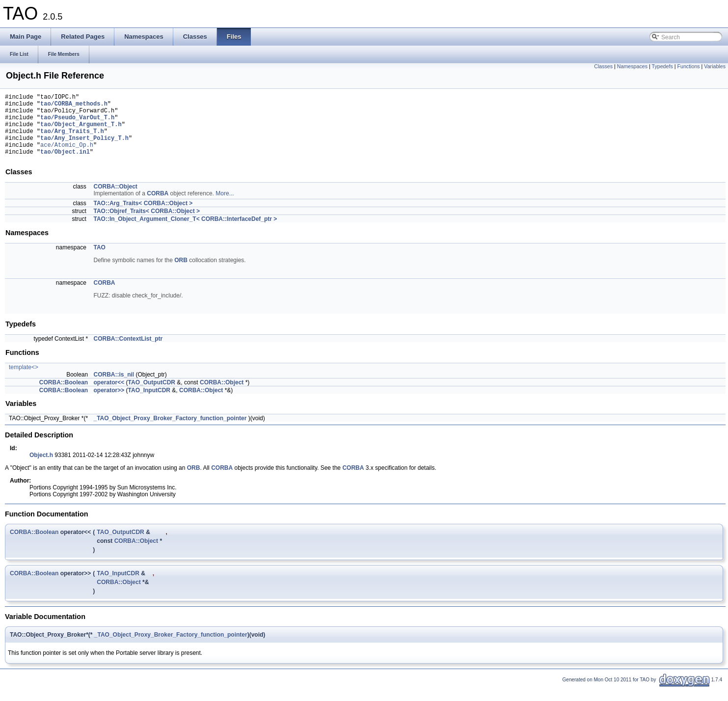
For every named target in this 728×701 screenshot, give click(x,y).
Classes (603, 66)
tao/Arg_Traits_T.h (72, 140)
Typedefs (662, 66)
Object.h (41, 468)
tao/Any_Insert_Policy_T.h (84, 148)
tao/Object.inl (65, 165)
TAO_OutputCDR (152, 396)
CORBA (158, 207)
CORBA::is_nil (114, 388)
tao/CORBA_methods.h (74, 106)
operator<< (109, 396)
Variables (715, 66)
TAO (100, 261)
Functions (688, 66)
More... (225, 207)
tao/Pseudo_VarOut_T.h (77, 123)
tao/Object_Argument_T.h (81, 131)
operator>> (109, 404)
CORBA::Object (116, 200)
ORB (181, 273)
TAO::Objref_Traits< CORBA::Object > (147, 224)
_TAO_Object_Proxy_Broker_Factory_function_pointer (170, 431)
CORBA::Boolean (64, 396)
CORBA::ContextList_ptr (128, 352)
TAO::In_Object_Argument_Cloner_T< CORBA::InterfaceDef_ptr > (186, 232)
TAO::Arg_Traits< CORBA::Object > (143, 216)
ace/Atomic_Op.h (67, 156)
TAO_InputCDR (149, 404)
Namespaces (632, 66)
